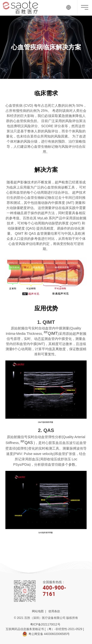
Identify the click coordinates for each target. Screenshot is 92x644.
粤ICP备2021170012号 (46, 624)
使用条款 (54, 611)
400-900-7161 (54, 591)
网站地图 (38, 611)
